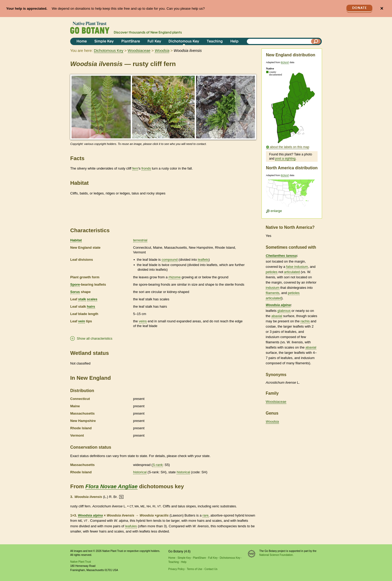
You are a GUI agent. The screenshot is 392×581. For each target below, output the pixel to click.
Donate (360, 8)
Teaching (215, 42)
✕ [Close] (382, 9)
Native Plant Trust (81, 562)
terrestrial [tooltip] (140, 240)
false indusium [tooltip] (297, 267)
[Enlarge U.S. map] (292, 195)
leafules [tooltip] (131, 526)
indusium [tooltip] (273, 288)
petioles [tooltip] (272, 272)
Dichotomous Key (184, 42)
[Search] (316, 41)
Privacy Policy (176, 569)
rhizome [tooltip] (175, 277)
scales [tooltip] (92, 299)
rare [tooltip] (206, 515)
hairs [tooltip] (91, 306)
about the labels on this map (290, 147)
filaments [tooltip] (273, 293)
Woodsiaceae (139, 51)
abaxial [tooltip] (277, 316)
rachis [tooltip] (305, 321)
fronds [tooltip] (146, 168)
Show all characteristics (95, 338)
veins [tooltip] (143, 321)
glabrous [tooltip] (284, 311)
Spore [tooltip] (75, 284)
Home (82, 42)
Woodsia (272, 422)
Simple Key (104, 42)
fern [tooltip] (135, 168)
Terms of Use (195, 569)
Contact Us (211, 569)
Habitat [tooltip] (76, 240)
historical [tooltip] (140, 472)
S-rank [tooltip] (157, 465)
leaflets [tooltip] (203, 260)
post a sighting (285, 159)
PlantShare (131, 42)
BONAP (285, 62)
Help (234, 42)
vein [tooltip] (81, 321)
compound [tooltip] (170, 260)
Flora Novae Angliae (111, 486)
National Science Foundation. (277, 555)
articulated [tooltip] (292, 272)
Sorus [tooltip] (75, 292)
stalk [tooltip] (82, 299)
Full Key (154, 42)
